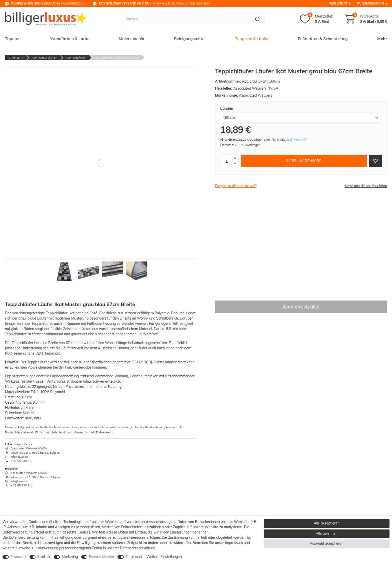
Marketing (70, 557)
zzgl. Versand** (297, 139)
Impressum (234, 543)
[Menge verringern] (235, 164)
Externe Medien (101, 557)
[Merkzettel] (316, 19)
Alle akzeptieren (327, 523)
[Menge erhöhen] (235, 158)
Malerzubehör (132, 39)
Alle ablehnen (327, 533)
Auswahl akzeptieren (327, 543)
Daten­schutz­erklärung (138, 548)
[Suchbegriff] (186, 19)
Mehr (382, 39)
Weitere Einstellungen (164, 557)
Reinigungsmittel (190, 39)
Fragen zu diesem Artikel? (236, 186)
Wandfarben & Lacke (70, 39)
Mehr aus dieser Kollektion (366, 186)
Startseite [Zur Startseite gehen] (16, 58)
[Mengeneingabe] (226, 161)
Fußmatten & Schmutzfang (323, 39)
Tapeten (13, 39)
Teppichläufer (76, 58)
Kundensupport (371, 3)
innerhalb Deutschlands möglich (155, 3)
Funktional (134, 557)
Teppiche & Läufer (252, 39)
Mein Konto (338, 3)
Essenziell (18, 557)
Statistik (44, 557)
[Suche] (258, 19)
